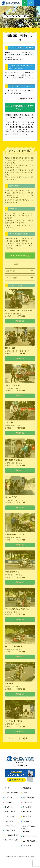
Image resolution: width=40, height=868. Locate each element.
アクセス (25, 793)
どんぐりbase (10, 816)
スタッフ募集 (27, 846)
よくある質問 (27, 812)
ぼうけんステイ (10, 821)
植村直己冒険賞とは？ (12, 835)
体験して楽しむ (10, 812)
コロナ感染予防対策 (29, 841)
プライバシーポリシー (30, 836)
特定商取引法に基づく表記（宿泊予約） (30, 829)
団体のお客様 (27, 807)
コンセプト (9, 797)
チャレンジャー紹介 (11, 840)
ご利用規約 (26, 821)
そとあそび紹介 (27, 802)
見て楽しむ (9, 807)
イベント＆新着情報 (11, 793)
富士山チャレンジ (11, 826)
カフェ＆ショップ (11, 830)
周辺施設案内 (27, 788)
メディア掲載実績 (28, 797)
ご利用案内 (9, 802)
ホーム (7, 788)
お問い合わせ (27, 817)
